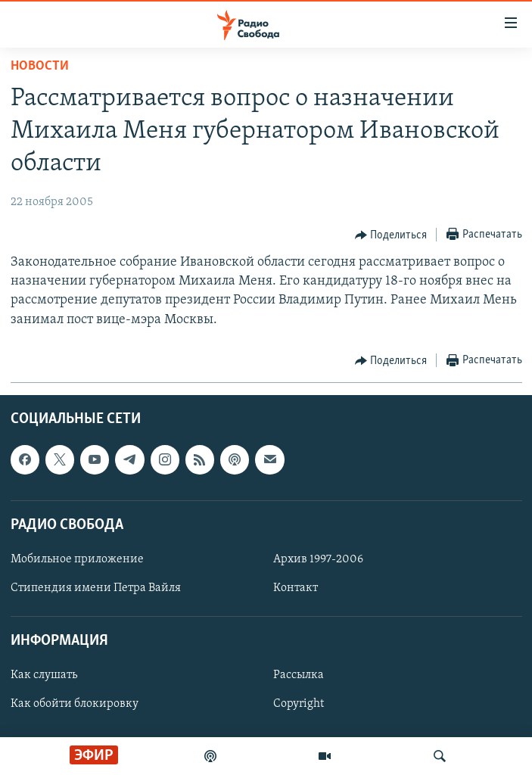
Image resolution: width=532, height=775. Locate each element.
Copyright (299, 704)
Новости (40, 66)
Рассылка (299, 675)
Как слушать (44, 675)
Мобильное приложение (77, 559)
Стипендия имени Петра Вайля (96, 588)
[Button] (391, 235)
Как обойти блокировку (75, 704)
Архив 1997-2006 (318, 559)
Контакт (296, 588)
